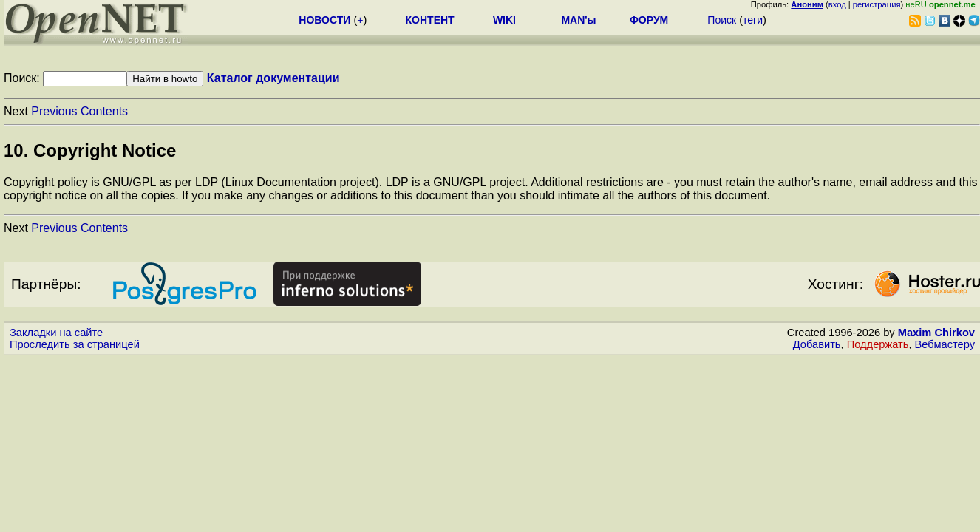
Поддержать (878, 344)
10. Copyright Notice (90, 150)
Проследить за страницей (75, 344)
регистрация (877, 4)
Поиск (722, 20)
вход (837, 4)
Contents (104, 111)
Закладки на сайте (56, 332)
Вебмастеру (945, 344)
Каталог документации (273, 78)
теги (753, 20)
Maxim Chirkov (936, 332)
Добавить (817, 344)
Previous (54, 111)
